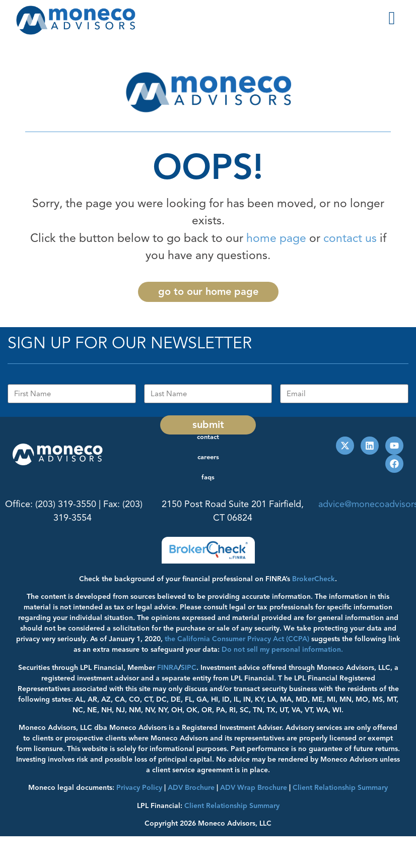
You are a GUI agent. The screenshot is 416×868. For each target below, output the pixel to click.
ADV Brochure (191, 788)
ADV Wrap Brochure (254, 788)
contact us (350, 238)
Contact (208, 437)
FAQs (208, 477)
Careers (208, 457)
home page (276, 238)
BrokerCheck (314, 579)
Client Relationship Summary (232, 806)
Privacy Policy (139, 788)
